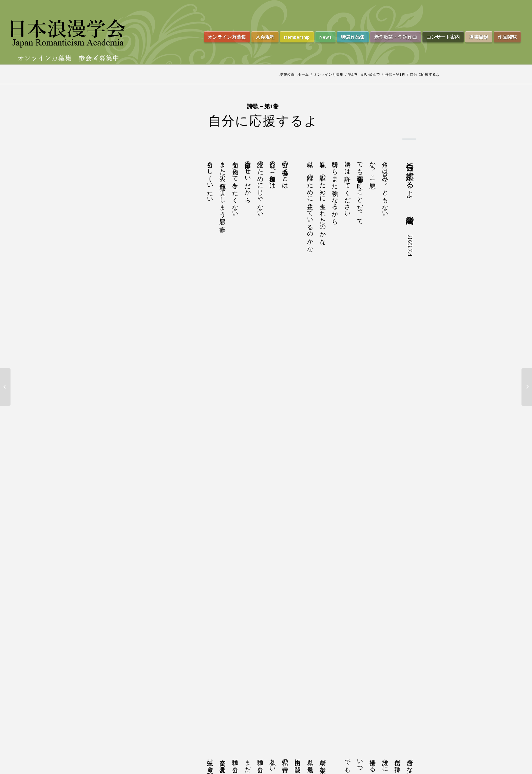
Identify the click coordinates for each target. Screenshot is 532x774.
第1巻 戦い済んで (364, 74)
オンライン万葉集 (328, 74)
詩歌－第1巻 (395, 74)
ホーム (303, 74)
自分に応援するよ (263, 121)
